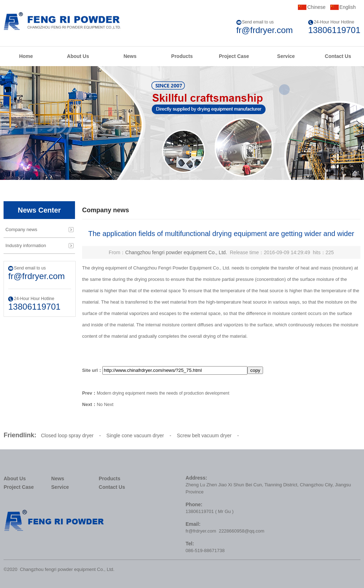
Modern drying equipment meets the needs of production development (163, 393)
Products (182, 56)
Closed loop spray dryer (67, 435)
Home (26, 56)
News (130, 56)
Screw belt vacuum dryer (204, 435)
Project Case (234, 56)
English (348, 7)
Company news (21, 229)
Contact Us (338, 56)
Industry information (26, 245)
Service (286, 56)
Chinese (316, 7)
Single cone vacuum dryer (135, 435)
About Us (78, 56)
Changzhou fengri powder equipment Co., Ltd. (176, 252)
